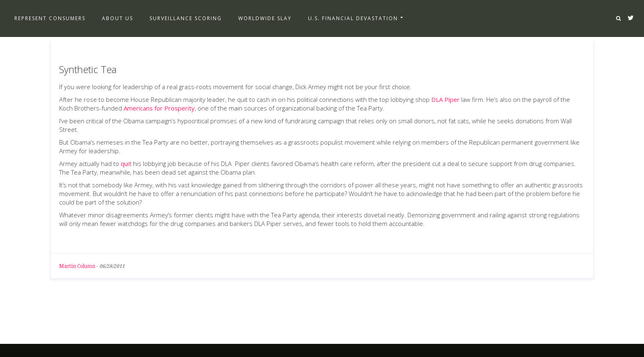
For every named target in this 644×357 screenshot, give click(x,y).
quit (126, 164)
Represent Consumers (50, 18)
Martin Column (77, 266)
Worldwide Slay (265, 18)
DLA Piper (445, 99)
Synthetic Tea (88, 69)
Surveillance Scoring (186, 18)
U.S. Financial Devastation (353, 18)
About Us (117, 18)
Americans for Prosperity (159, 108)
